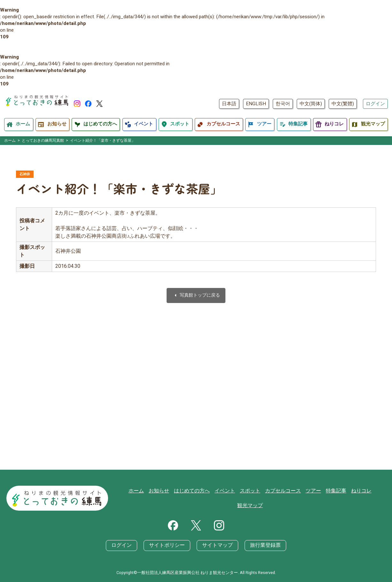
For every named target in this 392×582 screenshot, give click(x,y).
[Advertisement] (196, 400)
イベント (218, 499)
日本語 (229, 104)
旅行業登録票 (262, 546)
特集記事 (323, 499)
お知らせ (155, 499)
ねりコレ (347, 499)
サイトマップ (216, 546)
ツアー (302, 499)
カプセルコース (273, 499)
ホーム (134, 499)
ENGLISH (256, 104)
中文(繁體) (343, 104)
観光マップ (374, 499)
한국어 (283, 104)
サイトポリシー (169, 546)
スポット (242, 499)
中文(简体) (311, 104)
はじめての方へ (187, 499)
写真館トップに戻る (196, 296)
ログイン (375, 104)
